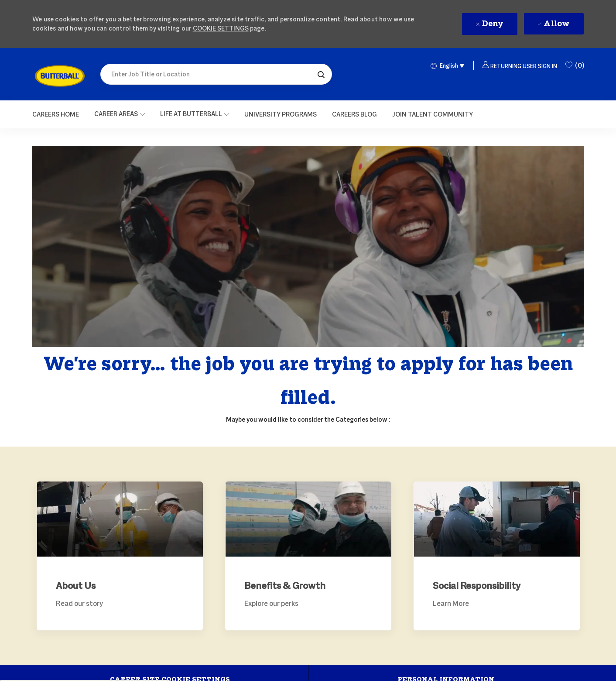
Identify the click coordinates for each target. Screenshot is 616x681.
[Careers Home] (56, 114)
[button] (321, 74)
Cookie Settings (221, 28)
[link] (60, 76)
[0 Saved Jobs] (575, 65)
